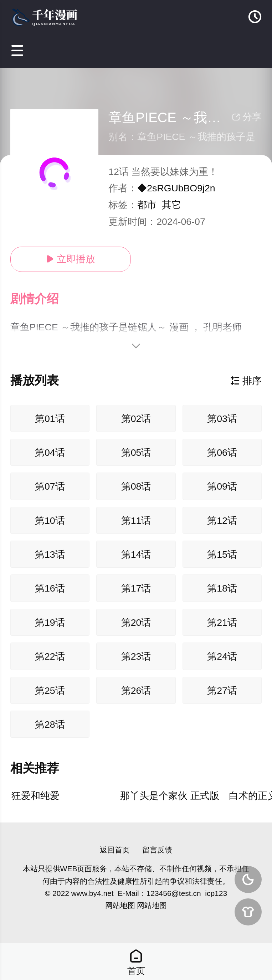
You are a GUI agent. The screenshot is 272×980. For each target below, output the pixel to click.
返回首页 (115, 850)
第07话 (50, 486)
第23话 (136, 656)
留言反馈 (157, 850)
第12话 (222, 521)
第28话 (50, 724)
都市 (147, 205)
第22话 (50, 656)
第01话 (50, 419)
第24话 (222, 656)
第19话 (50, 623)
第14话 (136, 555)
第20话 (136, 623)
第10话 (50, 521)
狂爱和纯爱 (35, 796)
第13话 (50, 555)
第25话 (50, 691)
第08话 (136, 486)
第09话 (222, 486)
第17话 (136, 588)
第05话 (136, 453)
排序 (246, 381)
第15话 (222, 555)
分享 (247, 117)
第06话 (222, 453)
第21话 (222, 623)
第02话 (136, 419)
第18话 (222, 588)
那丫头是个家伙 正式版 (170, 796)
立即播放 (71, 259)
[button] (41, 299)
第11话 (136, 521)
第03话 (222, 419)
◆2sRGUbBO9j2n (176, 188)
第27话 (222, 691)
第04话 (50, 453)
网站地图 (120, 905)
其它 (171, 205)
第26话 (136, 691)
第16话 (50, 588)
